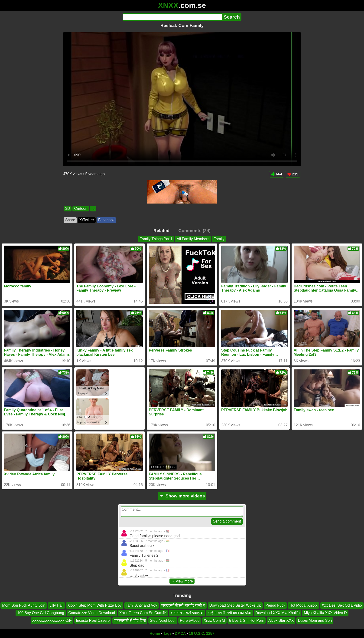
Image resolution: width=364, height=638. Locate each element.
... (93, 209)
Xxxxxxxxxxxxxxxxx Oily (52, 620)
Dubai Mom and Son (315, 620)
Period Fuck (275, 605)
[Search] (172, 17)
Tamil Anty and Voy (141, 605)
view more (182, 581)
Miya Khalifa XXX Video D (325, 613)
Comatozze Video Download (92, 613)
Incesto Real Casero (93, 620)
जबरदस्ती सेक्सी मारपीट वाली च (183, 605)
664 (277, 174)
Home (155, 633)
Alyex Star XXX (281, 620)
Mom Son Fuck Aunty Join (24, 605)
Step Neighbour (163, 620)
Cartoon (81, 209)
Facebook (106, 220)
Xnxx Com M (214, 620)
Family (219, 239)
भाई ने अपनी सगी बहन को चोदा (229, 613)
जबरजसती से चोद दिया (130, 620)
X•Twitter (87, 220)
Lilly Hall (56, 605)
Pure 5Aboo (190, 620)
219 (293, 174)
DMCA (180, 633)
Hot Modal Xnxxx (304, 605)
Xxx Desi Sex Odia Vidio (342, 605)
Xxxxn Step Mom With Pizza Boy (95, 605)
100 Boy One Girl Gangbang (41, 613)
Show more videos (182, 496)
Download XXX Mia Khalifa (278, 613)
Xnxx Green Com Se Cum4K (143, 613)
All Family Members (193, 239)
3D (68, 209)
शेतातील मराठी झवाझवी (187, 613)
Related (161, 231)
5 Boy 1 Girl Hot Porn (247, 620)
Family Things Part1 (156, 239)
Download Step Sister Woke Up (235, 605)
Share (70, 220)
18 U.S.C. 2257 (202, 633)
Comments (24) (195, 231)
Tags (167, 633)
